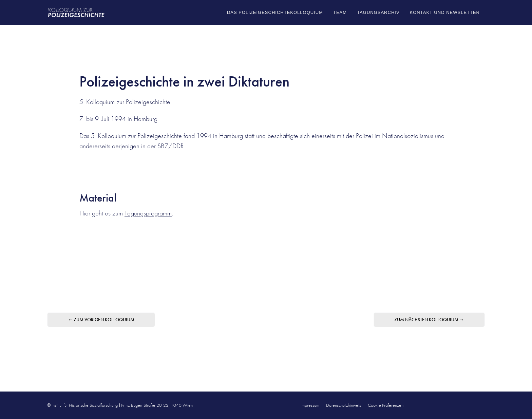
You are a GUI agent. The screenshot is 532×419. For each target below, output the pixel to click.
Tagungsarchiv (378, 12)
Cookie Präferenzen (386, 405)
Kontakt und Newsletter (445, 12)
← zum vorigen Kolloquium (101, 320)
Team (340, 12)
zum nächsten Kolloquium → (429, 320)
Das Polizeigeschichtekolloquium (275, 12)
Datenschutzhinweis (344, 405)
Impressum (310, 405)
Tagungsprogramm (148, 213)
